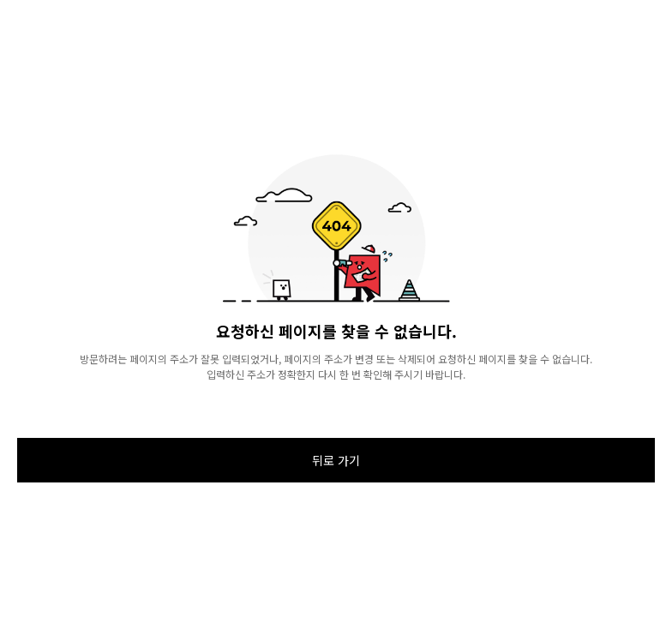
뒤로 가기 (336, 460)
